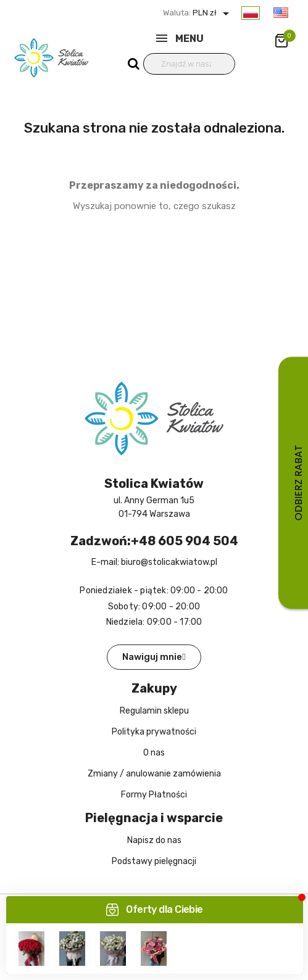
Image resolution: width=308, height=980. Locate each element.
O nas (154, 753)
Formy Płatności (154, 795)
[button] (154, 657)
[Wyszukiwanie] (189, 64)
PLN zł (212, 13)
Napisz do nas (154, 840)
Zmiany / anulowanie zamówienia (154, 774)
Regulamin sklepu (154, 711)
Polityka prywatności (154, 732)
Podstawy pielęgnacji (154, 861)
